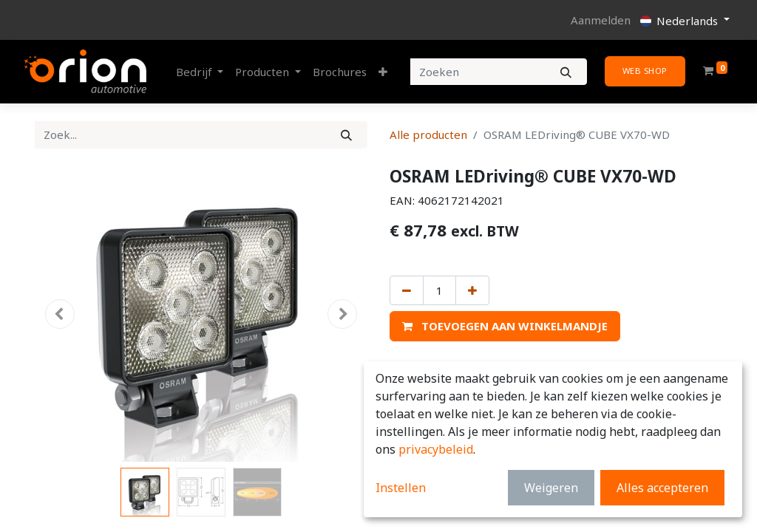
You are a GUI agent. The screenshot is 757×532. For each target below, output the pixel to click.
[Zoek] (346, 135)
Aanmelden (601, 20)
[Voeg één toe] (472, 291)
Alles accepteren (662, 488)
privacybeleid (436, 449)
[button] (383, 72)
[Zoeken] (566, 72)
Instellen (401, 488)
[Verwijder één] (407, 291)
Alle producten (428, 134)
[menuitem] (340, 72)
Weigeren (551, 488)
